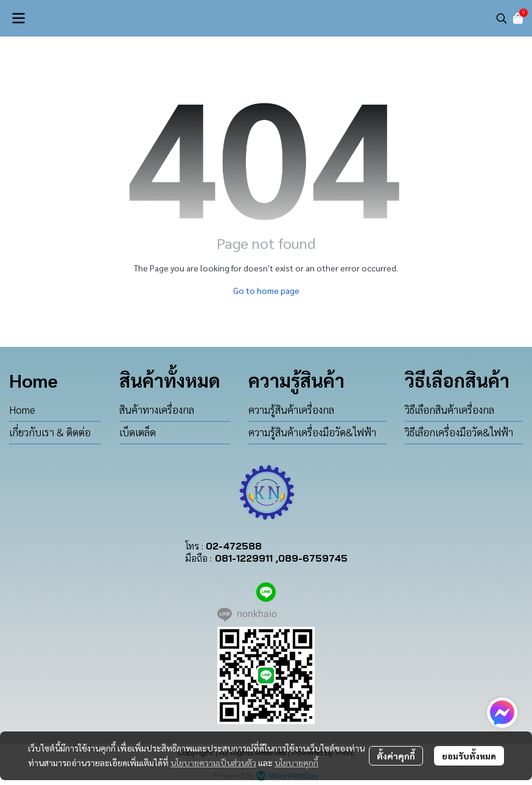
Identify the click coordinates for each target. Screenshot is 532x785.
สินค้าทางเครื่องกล (157, 410)
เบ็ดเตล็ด (138, 432)
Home (22, 410)
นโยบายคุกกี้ (296, 762)
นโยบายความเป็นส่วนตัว (213, 762)
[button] (502, 18)
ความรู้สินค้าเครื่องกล (291, 410)
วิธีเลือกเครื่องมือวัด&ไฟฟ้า (459, 432)
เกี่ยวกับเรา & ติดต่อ (50, 432)
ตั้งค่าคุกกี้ (396, 756)
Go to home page (266, 290)
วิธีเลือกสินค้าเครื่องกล (450, 410)
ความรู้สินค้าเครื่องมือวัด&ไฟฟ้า (312, 432)
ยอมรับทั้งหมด (469, 756)
